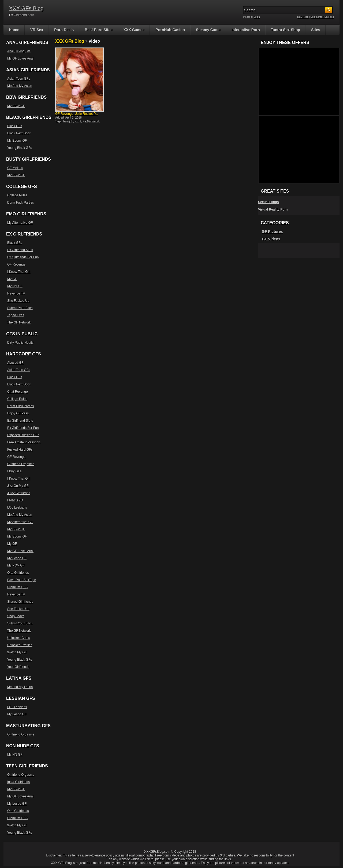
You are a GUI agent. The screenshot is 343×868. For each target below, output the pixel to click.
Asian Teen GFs (19, 79)
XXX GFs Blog (26, 8)
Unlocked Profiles (20, 645)
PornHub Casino (170, 30)
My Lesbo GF (17, 558)
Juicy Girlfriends (19, 493)
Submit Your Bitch (20, 308)
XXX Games (134, 30)
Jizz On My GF (18, 486)
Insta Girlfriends (18, 782)
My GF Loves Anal (20, 58)
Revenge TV (16, 293)
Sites (316, 30)
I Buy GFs (14, 471)
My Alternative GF (20, 223)
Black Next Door (19, 133)
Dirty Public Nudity (20, 343)
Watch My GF (17, 652)
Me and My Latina (20, 687)
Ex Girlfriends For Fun (23, 257)
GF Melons (15, 168)
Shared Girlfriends (20, 602)
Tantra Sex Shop (286, 30)
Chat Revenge (18, 392)
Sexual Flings (268, 202)
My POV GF (16, 565)
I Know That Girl (19, 272)
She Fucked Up (18, 301)
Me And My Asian (20, 86)
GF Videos (271, 239)
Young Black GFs (20, 148)
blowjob (68, 121)
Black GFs (15, 126)
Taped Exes (16, 315)
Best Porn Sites (98, 30)
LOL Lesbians (17, 507)
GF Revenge (16, 264)
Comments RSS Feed (322, 17)
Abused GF (15, 363)
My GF (12, 279)
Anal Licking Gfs (19, 51)
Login (257, 17)
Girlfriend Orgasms (21, 464)
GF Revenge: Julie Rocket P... (77, 114)
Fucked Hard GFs (20, 450)
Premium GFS (17, 587)
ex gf (78, 121)
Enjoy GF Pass (18, 413)
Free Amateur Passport (24, 442)
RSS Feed (303, 17)
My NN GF (15, 286)
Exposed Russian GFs (23, 435)
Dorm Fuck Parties (20, 203)
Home (14, 30)
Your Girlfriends (18, 667)
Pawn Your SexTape (22, 580)
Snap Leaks (16, 616)
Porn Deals (64, 30)
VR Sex (37, 30)
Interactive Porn (246, 30)
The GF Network (19, 322)
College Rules (17, 195)
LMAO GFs (15, 500)
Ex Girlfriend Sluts (20, 250)
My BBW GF (16, 106)
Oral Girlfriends (18, 573)
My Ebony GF (17, 141)
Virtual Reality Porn (273, 209)
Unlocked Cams (19, 638)
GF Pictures (272, 231)
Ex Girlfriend (91, 121)
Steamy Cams (208, 30)
